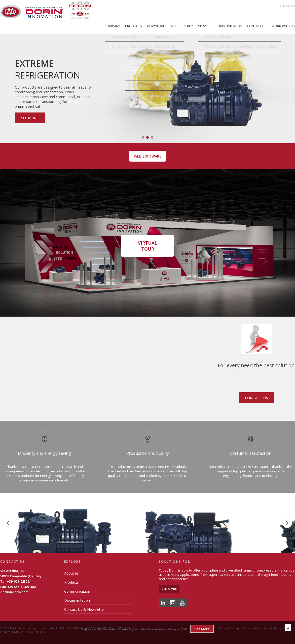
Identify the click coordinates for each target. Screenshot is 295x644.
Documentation (77, 600)
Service (204, 26)
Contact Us (257, 26)
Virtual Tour (148, 246)
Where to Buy (182, 26)
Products (134, 26)
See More (30, 118)
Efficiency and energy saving (44, 453)
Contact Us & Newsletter (85, 609)
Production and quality (148, 453)
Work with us (283, 26)
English (289, 6)
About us (71, 573)
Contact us (256, 398)
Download (156, 26)
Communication (229, 26)
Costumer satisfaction (251, 453)
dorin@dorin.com (14, 592)
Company (112, 26)
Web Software (148, 156)
